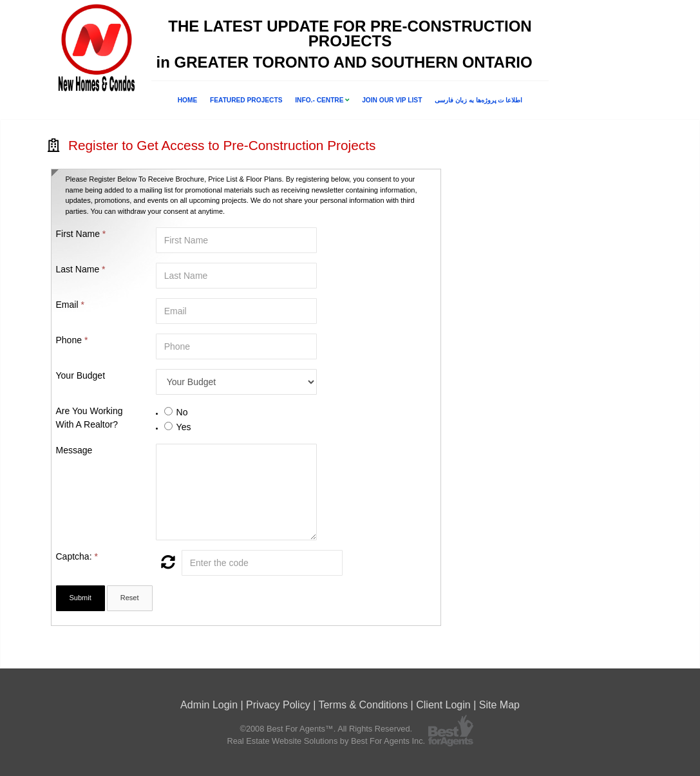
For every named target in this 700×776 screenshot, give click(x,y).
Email (70, 305)
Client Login (443, 705)
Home (188, 100)
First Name (81, 234)
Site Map (499, 705)
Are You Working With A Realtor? (90, 418)
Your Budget (81, 375)
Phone (72, 340)
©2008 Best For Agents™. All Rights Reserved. (326, 729)
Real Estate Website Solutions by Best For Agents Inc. (326, 741)
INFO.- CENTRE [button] (322, 100)
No (182, 412)
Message (74, 450)
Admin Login (209, 705)
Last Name (81, 269)
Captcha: (77, 556)
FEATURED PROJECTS (246, 100)
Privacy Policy (278, 705)
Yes (184, 427)
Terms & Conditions (363, 705)
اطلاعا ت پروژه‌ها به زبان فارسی (478, 100)
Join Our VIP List (392, 100)
